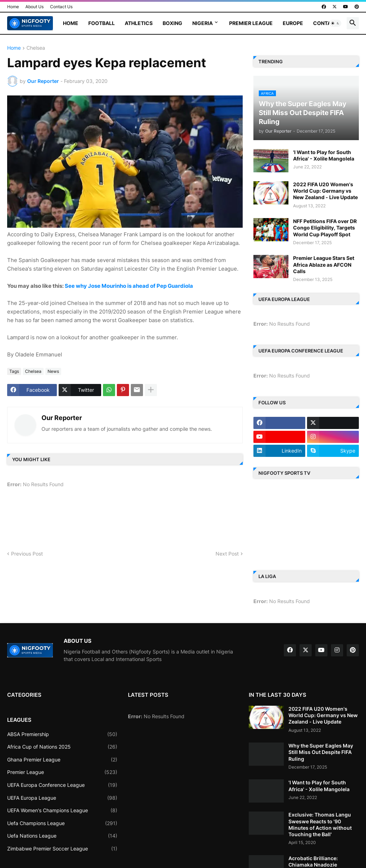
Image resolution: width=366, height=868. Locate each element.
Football (102, 23)
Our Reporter (62, 418)
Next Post (227, 554)
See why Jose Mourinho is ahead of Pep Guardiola (129, 286)
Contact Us (61, 7)
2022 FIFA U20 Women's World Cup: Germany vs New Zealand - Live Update (325, 191)
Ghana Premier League (62, 760)
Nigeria (202, 23)
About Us (34, 7)
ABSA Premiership (62, 734)
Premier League (251, 23)
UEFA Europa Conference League (62, 785)
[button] (335, 23)
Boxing (172, 23)
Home (13, 7)
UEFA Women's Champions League (62, 810)
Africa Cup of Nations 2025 (62, 747)
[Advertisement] (137, 522)
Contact (326, 23)
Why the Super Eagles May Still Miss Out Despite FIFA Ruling (321, 752)
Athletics (139, 23)
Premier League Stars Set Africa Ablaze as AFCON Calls (324, 264)
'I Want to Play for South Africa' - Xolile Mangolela (324, 155)
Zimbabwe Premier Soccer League (62, 849)
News (53, 371)
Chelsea (36, 48)
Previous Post (27, 554)
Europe (293, 23)
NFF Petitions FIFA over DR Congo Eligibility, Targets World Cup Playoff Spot (325, 228)
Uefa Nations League (62, 836)
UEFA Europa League (62, 798)
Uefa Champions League (62, 823)
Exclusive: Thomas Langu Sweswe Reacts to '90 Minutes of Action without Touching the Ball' (320, 824)
